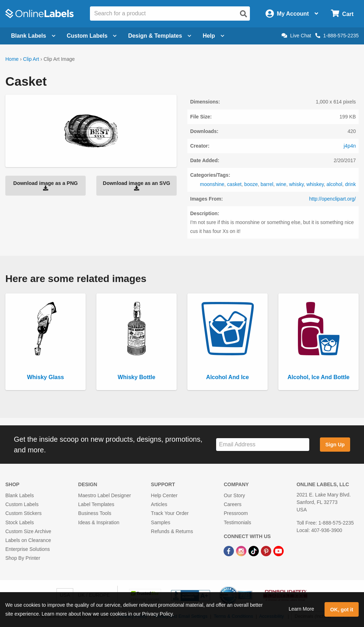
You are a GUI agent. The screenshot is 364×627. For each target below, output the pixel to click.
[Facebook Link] (229, 551)
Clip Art (31, 59)
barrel (267, 184)
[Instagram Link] (242, 551)
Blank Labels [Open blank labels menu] (33, 36)
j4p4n (350, 146)
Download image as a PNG (45, 186)
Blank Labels (20, 495)
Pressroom (236, 513)
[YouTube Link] (279, 551)
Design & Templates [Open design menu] (160, 36)
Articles (159, 504)
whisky (296, 184)
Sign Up (335, 445)
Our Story (234, 495)
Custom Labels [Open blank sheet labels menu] (92, 36)
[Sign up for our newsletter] (263, 445)
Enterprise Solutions (28, 549)
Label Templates (96, 504)
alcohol (334, 184)
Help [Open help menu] (213, 36)
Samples (161, 522)
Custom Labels (22, 504)
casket (234, 184)
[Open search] (243, 14)
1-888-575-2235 (337, 36)
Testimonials (237, 522)
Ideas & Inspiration (99, 522)
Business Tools (95, 513)
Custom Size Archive (28, 531)
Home (12, 59)
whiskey (315, 184)
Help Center (164, 495)
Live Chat (296, 36)
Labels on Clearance (28, 540)
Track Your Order (170, 513)
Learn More (301, 609)
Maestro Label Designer (105, 495)
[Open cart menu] (342, 14)
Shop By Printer (23, 558)
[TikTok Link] (254, 551)
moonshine (212, 184)
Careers (232, 504)
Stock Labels (20, 522)
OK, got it (342, 610)
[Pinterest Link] (267, 551)
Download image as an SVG (136, 186)
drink (350, 184)
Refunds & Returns (172, 531)
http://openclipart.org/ (332, 199)
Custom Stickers (23, 513)
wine (281, 184)
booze (251, 184)
